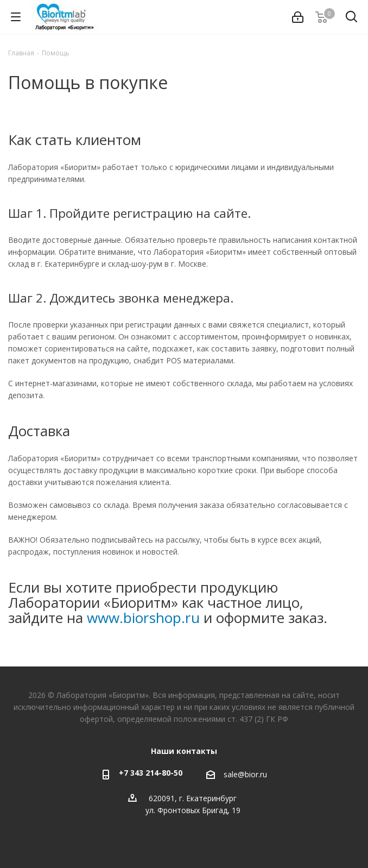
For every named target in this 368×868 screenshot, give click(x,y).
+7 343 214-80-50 (151, 773)
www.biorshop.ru (143, 618)
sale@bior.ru (245, 774)
